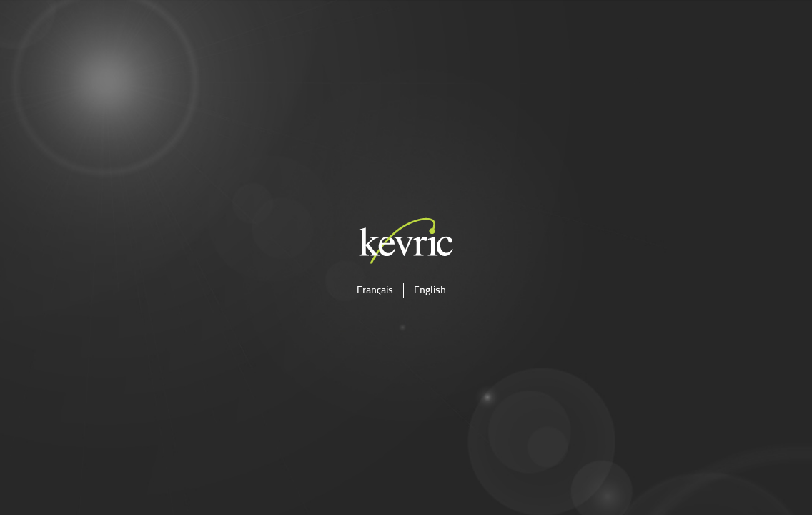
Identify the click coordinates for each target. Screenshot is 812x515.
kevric (406, 241)
